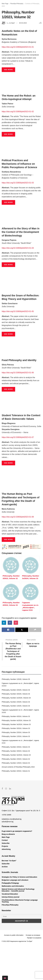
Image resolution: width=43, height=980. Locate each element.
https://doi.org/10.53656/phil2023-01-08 (18, 517)
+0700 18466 (6, 850)
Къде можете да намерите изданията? (17, 866)
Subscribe (6, 878)
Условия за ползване (33, 970)
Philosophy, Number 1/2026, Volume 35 (16, 714)
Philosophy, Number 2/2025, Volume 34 (16, 737)
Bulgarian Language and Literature (15, 915)
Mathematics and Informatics (13, 921)
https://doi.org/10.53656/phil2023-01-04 (18, 248)
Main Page (5, 4)
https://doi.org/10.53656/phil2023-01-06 (18, 373)
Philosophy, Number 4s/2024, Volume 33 (16, 756)
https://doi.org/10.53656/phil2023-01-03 (18, 183)
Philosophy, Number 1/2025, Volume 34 (16, 741)
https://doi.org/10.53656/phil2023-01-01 (18, 47)
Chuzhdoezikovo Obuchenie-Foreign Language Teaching (20, 936)
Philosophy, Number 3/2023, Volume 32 (16, 786)
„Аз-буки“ (12, 23)
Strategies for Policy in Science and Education (19, 912)
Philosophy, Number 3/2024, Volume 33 (16, 763)
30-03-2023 (23, 23)
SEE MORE (8, 70)
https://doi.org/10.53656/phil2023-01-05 (18, 311)
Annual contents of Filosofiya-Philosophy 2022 (18, 802)
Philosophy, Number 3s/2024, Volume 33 (16, 759)
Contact (5, 875)
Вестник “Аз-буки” (9, 896)
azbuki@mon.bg (8, 857)
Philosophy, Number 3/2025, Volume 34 (16, 729)
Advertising (6, 884)
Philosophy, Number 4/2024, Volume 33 (16, 751)
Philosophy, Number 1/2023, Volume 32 (16, 798)
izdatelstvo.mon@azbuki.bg (12, 854)
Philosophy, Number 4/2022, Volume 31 (16, 806)
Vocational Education (10, 929)
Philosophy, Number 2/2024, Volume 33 (16, 767)
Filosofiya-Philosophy (17, 4)
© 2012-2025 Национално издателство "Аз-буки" (17, 976)
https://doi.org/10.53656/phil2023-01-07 (18, 437)
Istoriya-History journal (10, 932)
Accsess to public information (14, 970)
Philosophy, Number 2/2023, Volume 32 (16, 794)
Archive (5, 902)
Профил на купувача (34, 973)
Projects (5, 881)
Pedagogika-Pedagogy (10, 918)
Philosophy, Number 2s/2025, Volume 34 (16, 733)
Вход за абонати (8, 869)
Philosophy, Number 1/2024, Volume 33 (16, 771)
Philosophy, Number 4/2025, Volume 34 (16, 725)
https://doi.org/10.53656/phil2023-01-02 (18, 112)
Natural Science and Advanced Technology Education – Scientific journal (18, 925)
